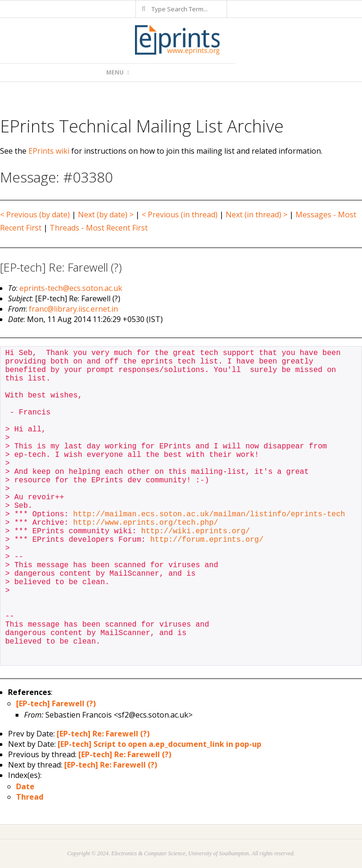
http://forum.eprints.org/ (207, 540)
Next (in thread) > (257, 215)
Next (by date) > (106, 215)
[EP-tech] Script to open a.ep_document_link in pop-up (160, 744)
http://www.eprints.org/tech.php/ (146, 523)
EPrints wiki (49, 151)
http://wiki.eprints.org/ (195, 531)
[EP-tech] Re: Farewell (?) (103, 734)
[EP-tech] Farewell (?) (56, 703)
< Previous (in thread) (180, 215)
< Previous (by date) (35, 215)
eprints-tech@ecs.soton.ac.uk (71, 288)
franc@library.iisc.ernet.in (73, 309)
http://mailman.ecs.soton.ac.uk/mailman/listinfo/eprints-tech (209, 514)
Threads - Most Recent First (99, 228)
